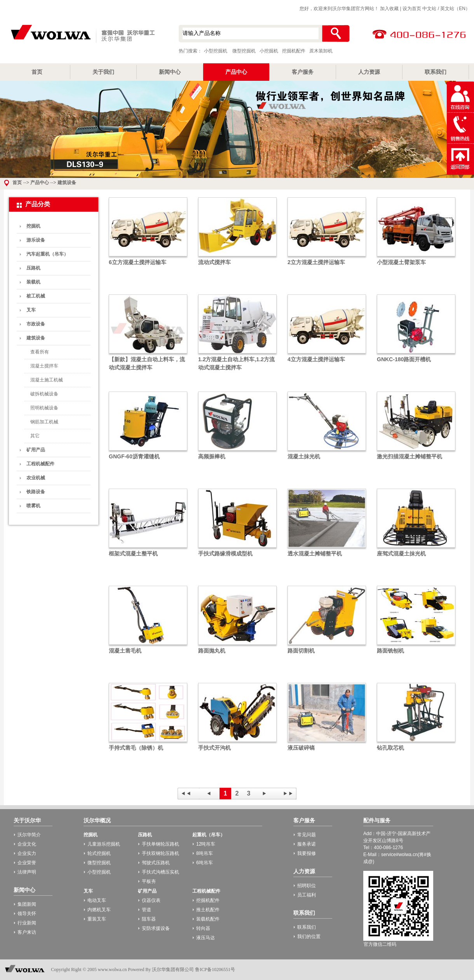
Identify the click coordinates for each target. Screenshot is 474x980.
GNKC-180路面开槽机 (404, 359)
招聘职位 (307, 886)
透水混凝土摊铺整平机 (315, 554)
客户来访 (27, 932)
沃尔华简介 (29, 835)
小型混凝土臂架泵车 (401, 262)
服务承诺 (307, 844)
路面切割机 (301, 651)
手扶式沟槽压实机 (160, 872)
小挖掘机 (269, 51)
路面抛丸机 (212, 651)
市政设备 (36, 324)
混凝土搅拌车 (44, 366)
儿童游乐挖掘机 (104, 844)
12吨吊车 (206, 844)
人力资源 (369, 72)
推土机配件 (208, 910)
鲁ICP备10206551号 (215, 970)
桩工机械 (36, 296)
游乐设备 (36, 240)
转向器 (203, 928)
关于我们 (103, 72)
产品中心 (236, 72)
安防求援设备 (156, 928)
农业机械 (36, 478)
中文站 (429, 9)
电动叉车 (97, 900)
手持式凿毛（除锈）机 (136, 748)
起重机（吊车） (209, 835)
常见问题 (307, 835)
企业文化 (27, 844)
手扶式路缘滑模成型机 (225, 554)
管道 (146, 910)
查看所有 (40, 352)
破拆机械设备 (44, 394)
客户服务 (303, 72)
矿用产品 (36, 450)
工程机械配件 (40, 464)
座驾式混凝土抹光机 (401, 554)
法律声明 (27, 872)
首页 (37, 72)
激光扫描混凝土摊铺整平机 (410, 456)
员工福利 (307, 895)
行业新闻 (27, 923)
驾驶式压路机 (156, 863)
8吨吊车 (205, 853)
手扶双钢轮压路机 (160, 853)
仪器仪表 (151, 900)
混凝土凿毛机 (125, 651)
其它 (35, 436)
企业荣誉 (27, 863)
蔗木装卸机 (321, 51)
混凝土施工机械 (47, 380)
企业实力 (27, 853)
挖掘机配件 (294, 51)
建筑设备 (67, 183)
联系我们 (436, 72)
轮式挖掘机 (99, 853)
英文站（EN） (455, 9)
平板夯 (149, 881)
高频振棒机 (212, 456)
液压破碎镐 (301, 748)
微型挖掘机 (244, 51)
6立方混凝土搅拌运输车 (138, 262)
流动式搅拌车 (214, 262)
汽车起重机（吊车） (47, 254)
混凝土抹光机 (304, 456)
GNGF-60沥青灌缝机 (134, 456)
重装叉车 (97, 919)
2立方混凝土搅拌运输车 (316, 262)
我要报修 (307, 853)
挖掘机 (33, 226)
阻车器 (149, 919)
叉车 (31, 310)
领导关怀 (27, 914)
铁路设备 (36, 492)
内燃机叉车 (99, 910)
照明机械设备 (44, 408)
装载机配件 (208, 919)
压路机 (33, 268)
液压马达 (206, 938)
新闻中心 (170, 72)
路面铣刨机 (390, 651)
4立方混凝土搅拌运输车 (316, 359)
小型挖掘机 (82, 35)
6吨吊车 (205, 863)
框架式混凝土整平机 (133, 554)
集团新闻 (27, 904)
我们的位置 (309, 936)
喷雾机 (33, 506)
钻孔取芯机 (390, 748)
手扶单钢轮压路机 (160, 844)
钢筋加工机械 (44, 422)
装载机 (33, 282)
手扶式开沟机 (214, 748)
